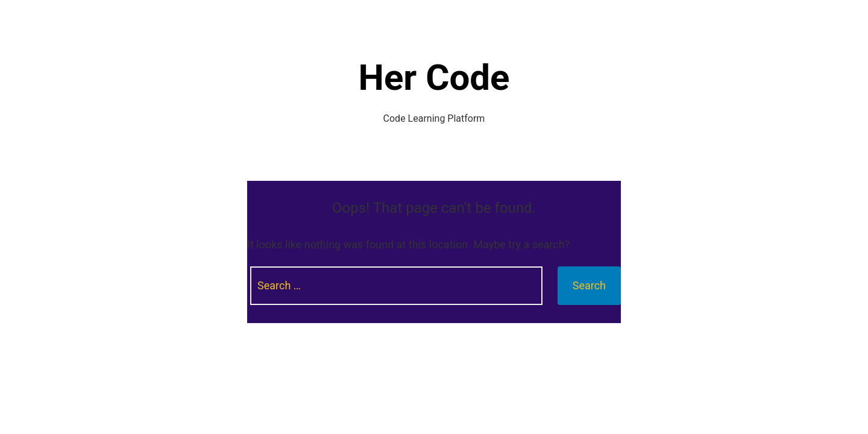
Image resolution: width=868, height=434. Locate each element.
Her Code (434, 77)
